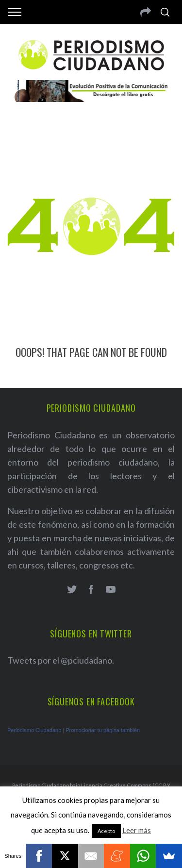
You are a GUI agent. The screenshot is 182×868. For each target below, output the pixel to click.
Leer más (137, 830)
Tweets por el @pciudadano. (61, 660)
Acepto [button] (106, 831)
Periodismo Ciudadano (34, 730)
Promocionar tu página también (103, 730)
